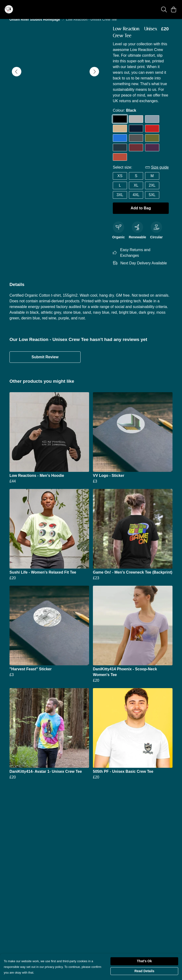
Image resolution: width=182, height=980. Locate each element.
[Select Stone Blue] (152, 125)
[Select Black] (120, 125)
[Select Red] (152, 134)
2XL (152, 191)
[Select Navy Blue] (136, 134)
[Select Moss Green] (152, 144)
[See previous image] (17, 77)
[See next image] (94, 77)
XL (136, 191)
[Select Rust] (120, 163)
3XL (120, 200)
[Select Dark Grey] (136, 144)
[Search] (164, 9)
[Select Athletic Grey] (136, 125)
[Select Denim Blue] (120, 153)
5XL (152, 200)
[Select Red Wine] (136, 153)
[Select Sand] (120, 134)
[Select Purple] (152, 153)
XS (120, 182)
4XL (136, 200)
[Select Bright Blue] (120, 144)
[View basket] (173, 9)
